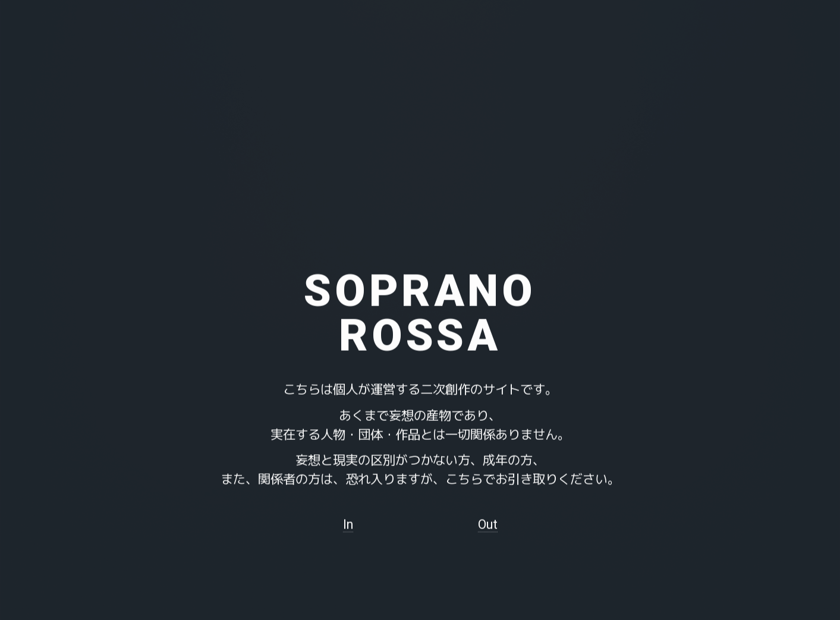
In (348, 526)
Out (488, 526)
